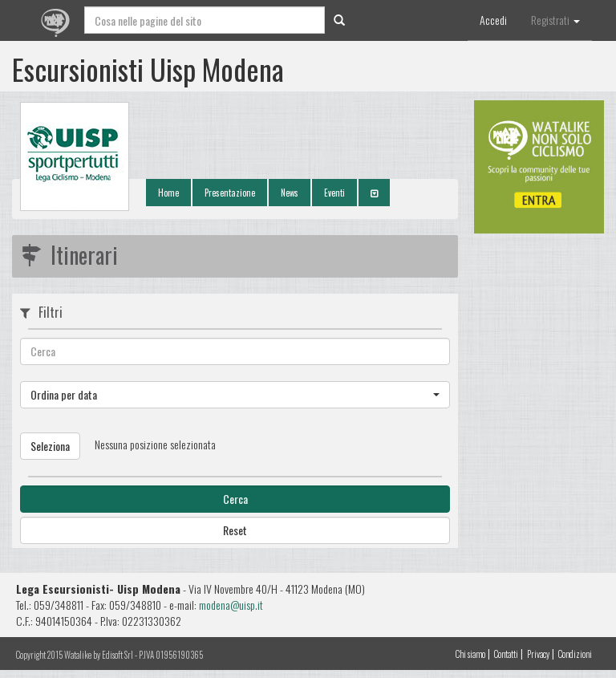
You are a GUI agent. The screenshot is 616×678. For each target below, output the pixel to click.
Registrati (555, 20)
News (290, 193)
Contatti (506, 654)
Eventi (334, 193)
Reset (235, 530)
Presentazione (230, 193)
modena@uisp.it (231, 605)
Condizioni (575, 654)
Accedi (493, 20)
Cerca (235, 499)
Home (168, 193)
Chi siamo (470, 654)
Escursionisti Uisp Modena (148, 69)
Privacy (538, 654)
